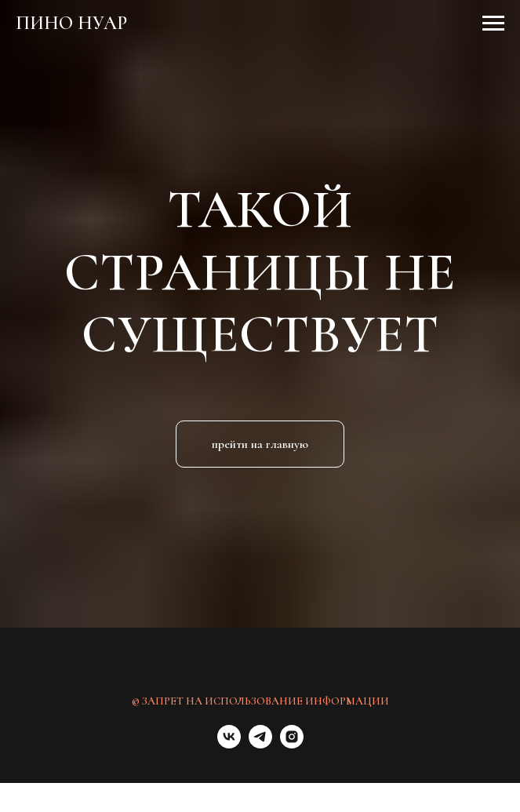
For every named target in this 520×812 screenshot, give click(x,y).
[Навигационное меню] (493, 24)
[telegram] (260, 744)
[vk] (229, 744)
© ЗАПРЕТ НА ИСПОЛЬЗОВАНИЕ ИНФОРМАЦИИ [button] (260, 701)
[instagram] (292, 744)
